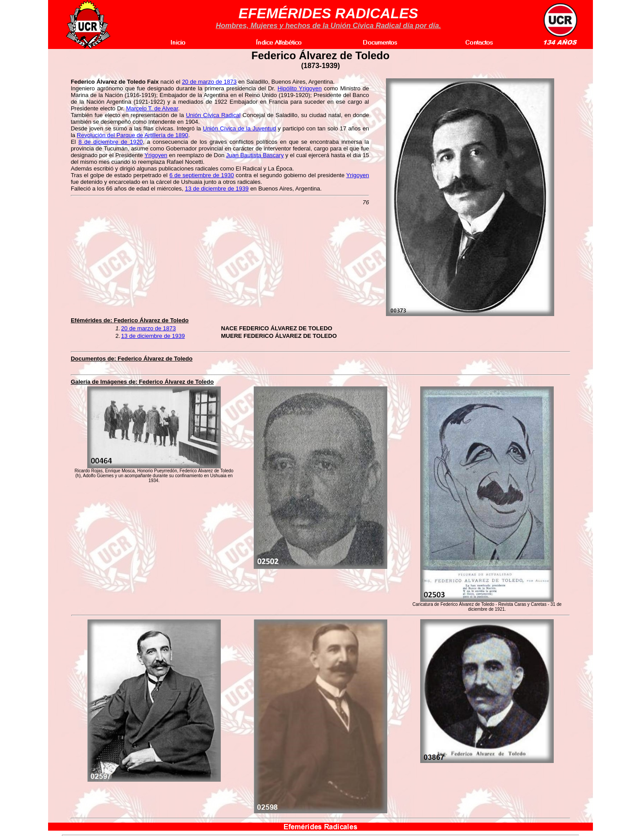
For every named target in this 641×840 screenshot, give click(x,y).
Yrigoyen (156, 155)
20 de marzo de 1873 (209, 82)
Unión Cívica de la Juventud (239, 128)
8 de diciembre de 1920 (110, 142)
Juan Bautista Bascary (255, 155)
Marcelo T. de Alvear (152, 108)
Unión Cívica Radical (213, 115)
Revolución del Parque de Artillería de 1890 (133, 135)
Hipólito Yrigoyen (299, 88)
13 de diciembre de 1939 (217, 189)
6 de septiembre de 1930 (201, 175)
